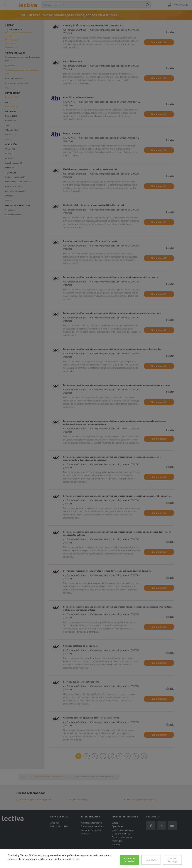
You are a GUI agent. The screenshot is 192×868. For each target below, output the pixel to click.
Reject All (151, 860)
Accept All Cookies (130, 860)
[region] (96, 858)
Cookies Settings (172, 860)
